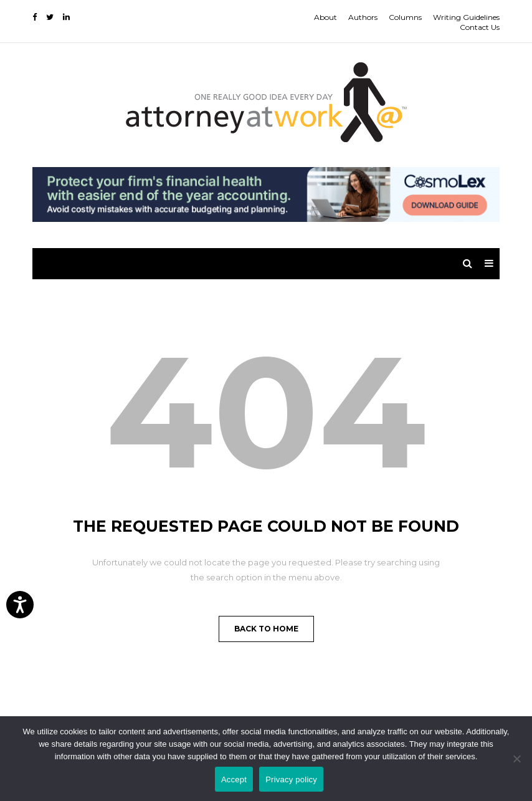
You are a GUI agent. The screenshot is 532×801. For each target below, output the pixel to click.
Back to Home (266, 629)
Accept (234, 779)
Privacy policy (291, 779)
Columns (405, 17)
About (325, 17)
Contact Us (480, 27)
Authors (363, 17)
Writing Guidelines (466, 17)
